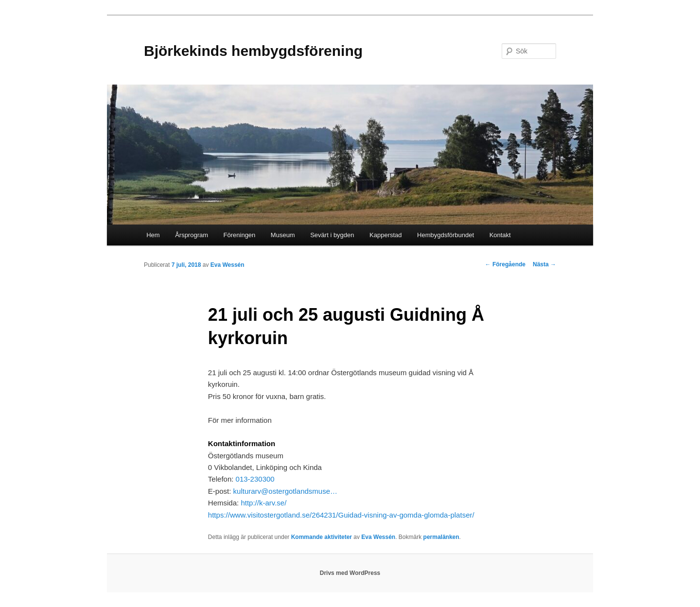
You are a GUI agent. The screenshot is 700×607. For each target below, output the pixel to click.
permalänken (441, 537)
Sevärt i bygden (332, 235)
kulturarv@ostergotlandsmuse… (285, 491)
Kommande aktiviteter (322, 537)
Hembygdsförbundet (446, 235)
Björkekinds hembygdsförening (253, 51)
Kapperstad (386, 235)
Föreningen (240, 235)
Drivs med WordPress (350, 573)
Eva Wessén (227, 265)
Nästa (544, 264)
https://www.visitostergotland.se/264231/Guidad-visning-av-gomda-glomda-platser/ (341, 515)
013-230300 (256, 479)
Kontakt (500, 235)
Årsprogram (192, 235)
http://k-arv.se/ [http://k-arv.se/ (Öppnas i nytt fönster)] (263, 503)
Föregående (505, 264)
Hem (153, 235)
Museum (283, 235)
